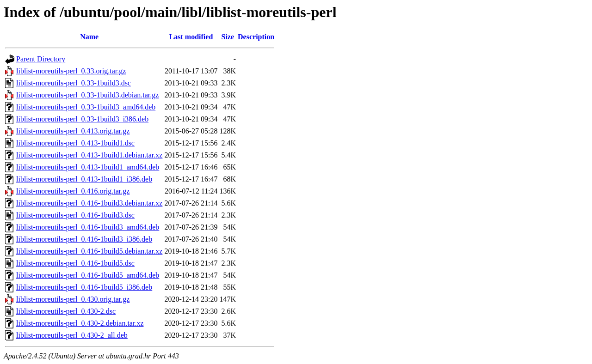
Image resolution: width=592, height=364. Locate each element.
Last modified (191, 37)
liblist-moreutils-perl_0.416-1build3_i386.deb (84, 239)
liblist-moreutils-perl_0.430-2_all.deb (72, 335)
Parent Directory (41, 59)
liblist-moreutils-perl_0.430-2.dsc (66, 311)
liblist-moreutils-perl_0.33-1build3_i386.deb (82, 119)
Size (228, 37)
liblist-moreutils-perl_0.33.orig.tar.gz (71, 71)
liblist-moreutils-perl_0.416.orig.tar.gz (73, 191)
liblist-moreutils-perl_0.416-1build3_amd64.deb (88, 227)
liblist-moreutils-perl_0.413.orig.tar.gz (73, 131)
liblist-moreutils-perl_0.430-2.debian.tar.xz (80, 323)
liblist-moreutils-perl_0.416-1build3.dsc (75, 215)
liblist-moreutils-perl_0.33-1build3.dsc (74, 83)
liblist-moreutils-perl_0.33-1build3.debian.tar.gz (87, 95)
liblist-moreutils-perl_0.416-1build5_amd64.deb (88, 275)
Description (256, 37)
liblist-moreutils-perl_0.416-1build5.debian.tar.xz (89, 251)
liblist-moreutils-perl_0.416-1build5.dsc (75, 263)
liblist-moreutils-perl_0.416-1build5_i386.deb (84, 287)
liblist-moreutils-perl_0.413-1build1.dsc (75, 143)
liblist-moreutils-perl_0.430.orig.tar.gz (73, 299)
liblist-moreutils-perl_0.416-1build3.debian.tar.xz (89, 203)
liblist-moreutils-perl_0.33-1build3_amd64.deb (86, 107)
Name (89, 37)
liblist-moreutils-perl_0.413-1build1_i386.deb (84, 179)
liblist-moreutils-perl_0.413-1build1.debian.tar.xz (89, 155)
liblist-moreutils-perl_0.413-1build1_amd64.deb (88, 167)
